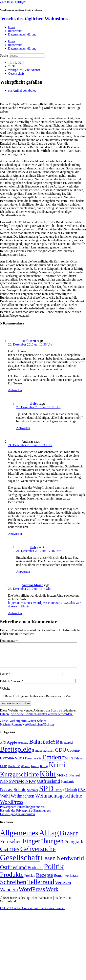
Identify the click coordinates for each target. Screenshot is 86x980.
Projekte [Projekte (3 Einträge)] (30, 880)
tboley (34, 404)
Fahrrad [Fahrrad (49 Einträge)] (79, 763)
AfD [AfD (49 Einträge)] (3, 747)
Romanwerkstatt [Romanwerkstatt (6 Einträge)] (66, 880)
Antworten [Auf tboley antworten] (23, 428)
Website (5, 693)
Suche (4, 55)
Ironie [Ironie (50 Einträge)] (35, 771)
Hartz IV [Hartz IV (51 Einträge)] (14, 771)
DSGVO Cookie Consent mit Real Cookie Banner (32, 913)
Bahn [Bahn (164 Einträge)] (36, 746)
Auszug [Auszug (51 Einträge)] (23, 747)
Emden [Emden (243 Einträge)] (52, 762)
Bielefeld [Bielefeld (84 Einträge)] (51, 747)
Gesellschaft (16, 73)
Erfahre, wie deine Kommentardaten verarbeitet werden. (36, 719)
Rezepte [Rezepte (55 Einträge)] (44, 880)
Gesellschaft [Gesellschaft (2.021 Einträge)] (20, 862)
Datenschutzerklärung (22, 34)
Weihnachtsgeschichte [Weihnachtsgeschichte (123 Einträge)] (59, 801)
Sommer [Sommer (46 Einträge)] (33, 795)
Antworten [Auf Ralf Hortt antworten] (15, 390)
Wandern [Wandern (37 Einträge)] (9, 894)
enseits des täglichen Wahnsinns (34, 19)
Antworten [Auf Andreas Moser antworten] (15, 613)
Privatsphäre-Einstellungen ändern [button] (22, 812)
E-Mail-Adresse (12, 686)
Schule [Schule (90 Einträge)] (20, 794)
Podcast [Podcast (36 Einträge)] (35, 872)
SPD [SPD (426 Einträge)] (46, 793)
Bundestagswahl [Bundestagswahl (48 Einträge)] (43, 755)
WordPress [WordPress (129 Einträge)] (12, 807)
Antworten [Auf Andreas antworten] (15, 534)
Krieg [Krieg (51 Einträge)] (44, 771)
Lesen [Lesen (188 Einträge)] (48, 863)
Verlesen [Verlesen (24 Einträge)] (63, 887)
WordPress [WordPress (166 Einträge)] (32, 894)
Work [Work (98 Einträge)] (52, 894)
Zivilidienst (33, 70)
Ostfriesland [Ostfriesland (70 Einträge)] (13, 872)
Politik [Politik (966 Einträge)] (54, 871)
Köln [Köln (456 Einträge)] (48, 779)
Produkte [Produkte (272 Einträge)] (12, 879)
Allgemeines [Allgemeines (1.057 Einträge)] (19, 838)
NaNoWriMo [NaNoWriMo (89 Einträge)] (12, 786)
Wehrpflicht (16, 70)
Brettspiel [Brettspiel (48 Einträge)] (67, 747)
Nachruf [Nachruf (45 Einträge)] (74, 780)
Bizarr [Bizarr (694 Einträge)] (69, 838)
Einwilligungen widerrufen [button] (17, 819)
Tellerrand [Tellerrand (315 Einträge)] (41, 887)
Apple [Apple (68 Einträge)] (12, 747)
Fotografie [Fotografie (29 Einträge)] (74, 846)
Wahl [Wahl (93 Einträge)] (5, 801)
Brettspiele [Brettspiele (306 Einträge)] (16, 754)
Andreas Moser (32, 585)
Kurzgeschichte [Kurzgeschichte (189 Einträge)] (19, 779)
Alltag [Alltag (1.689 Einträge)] (49, 838)
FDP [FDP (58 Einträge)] (3, 771)
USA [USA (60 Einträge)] (82, 795)
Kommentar (9, 641)
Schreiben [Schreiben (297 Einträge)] (13, 887)
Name (5, 679)
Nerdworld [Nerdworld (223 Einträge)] (70, 863)
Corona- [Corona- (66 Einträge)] (74, 755)
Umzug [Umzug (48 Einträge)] (59, 795)
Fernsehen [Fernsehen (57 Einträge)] (11, 846)
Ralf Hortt (29, 341)
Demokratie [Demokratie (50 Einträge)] (33, 763)
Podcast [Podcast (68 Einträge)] (6, 795)
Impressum (15, 31)
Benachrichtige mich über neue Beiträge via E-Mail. (39, 701)
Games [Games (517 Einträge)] (10, 854)
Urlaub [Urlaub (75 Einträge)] (71, 795)
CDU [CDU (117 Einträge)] (61, 755)
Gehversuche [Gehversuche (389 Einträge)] (38, 854)
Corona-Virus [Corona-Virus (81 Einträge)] (12, 763)
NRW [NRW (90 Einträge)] (31, 786)
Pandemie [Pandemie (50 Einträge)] (68, 786)
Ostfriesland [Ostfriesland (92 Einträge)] (48, 786)
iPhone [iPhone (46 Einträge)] (26, 771)
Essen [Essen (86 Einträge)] (68, 763)
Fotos (12, 27)
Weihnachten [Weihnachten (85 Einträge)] (23, 801)
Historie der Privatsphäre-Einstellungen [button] (26, 815)
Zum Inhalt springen (13, 2)
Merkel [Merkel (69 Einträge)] (62, 780)
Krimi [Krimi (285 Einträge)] (57, 770)
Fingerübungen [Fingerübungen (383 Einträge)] (43, 846)
